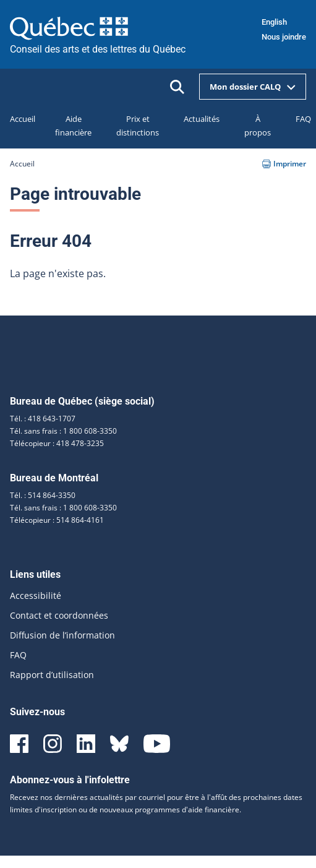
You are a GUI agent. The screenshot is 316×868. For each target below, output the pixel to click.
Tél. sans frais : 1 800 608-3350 (63, 431)
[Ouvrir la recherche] (177, 87)
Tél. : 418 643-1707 (43, 419)
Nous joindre (284, 37)
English (274, 22)
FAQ (18, 655)
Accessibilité (36, 595)
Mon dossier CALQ (253, 87)
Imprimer (284, 164)
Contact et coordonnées (59, 615)
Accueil (22, 164)
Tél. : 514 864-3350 (43, 495)
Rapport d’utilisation (52, 675)
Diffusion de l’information (62, 635)
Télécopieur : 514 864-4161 (57, 520)
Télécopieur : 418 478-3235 (57, 443)
